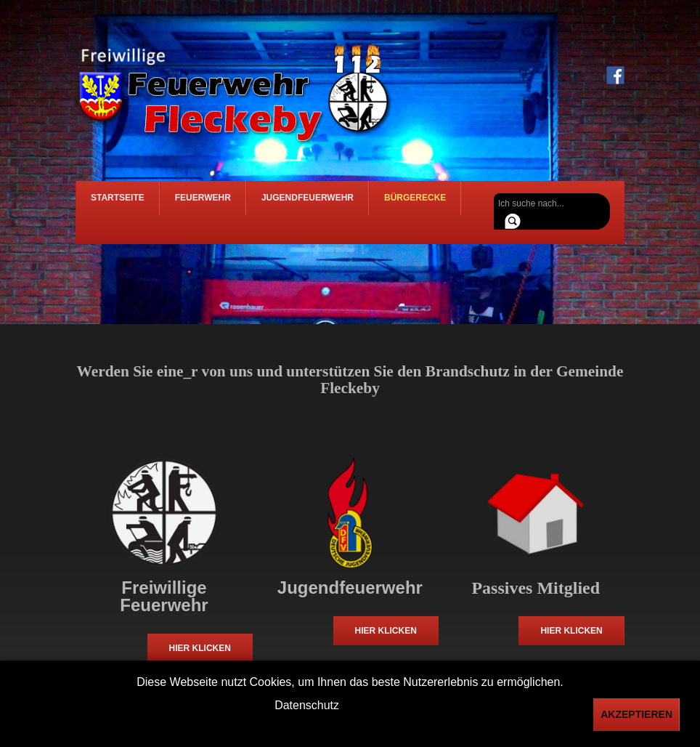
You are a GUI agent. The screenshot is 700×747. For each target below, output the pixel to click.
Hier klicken (200, 648)
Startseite (118, 204)
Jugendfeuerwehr (308, 204)
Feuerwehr (203, 204)
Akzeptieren (636, 714)
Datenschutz (307, 705)
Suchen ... (494, 194)
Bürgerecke (415, 204)
